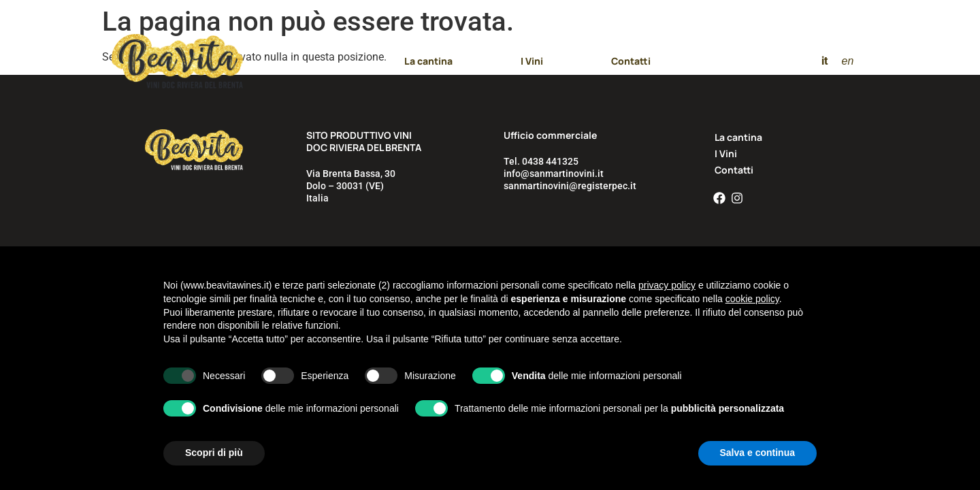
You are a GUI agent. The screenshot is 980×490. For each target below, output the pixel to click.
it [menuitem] (824, 61)
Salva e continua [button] (757, 453)
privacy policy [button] (667, 285)
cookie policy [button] (752, 299)
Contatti (631, 61)
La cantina (428, 61)
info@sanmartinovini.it (554, 174)
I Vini (532, 61)
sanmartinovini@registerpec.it (570, 186)
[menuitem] (824, 61)
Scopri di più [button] (214, 453)
